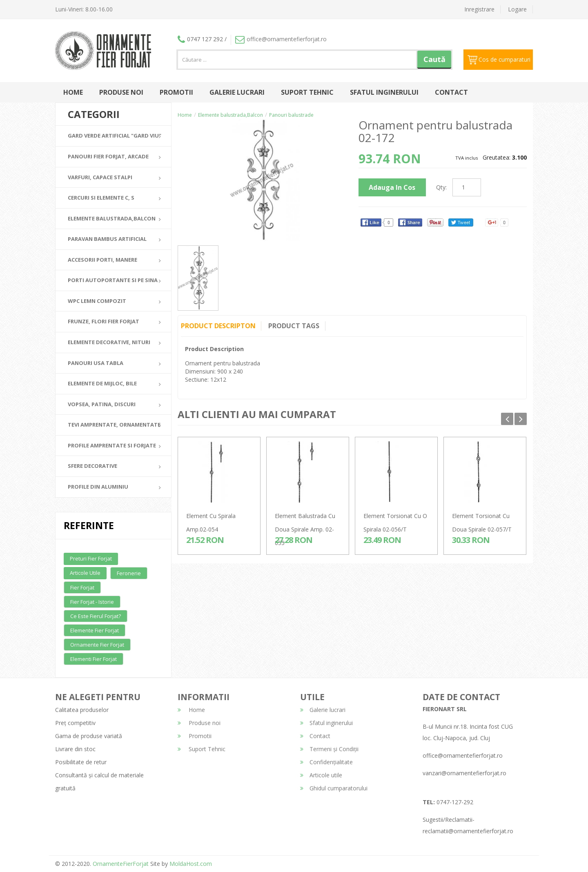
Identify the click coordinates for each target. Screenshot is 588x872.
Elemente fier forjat (95, 630)
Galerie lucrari (237, 92)
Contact (451, 92)
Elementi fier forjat (94, 659)
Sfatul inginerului (384, 92)
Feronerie (129, 573)
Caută (434, 59)
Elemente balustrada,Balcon (231, 115)
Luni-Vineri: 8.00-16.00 (84, 9)
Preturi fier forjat (91, 558)
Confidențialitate (326, 762)
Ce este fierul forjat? (96, 616)
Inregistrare (479, 9)
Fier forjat (82, 587)
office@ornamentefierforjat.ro (281, 39)
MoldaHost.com (191, 864)
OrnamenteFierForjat (120, 864)
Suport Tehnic (307, 92)
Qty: (441, 187)
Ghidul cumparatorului (334, 788)
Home (73, 92)
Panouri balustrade (291, 115)
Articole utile (85, 573)
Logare (517, 9)
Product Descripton (218, 326)
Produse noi (121, 92)
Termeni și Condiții (329, 749)
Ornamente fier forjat (97, 645)
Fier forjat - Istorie (92, 602)
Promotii (176, 92)
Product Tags (295, 326)
